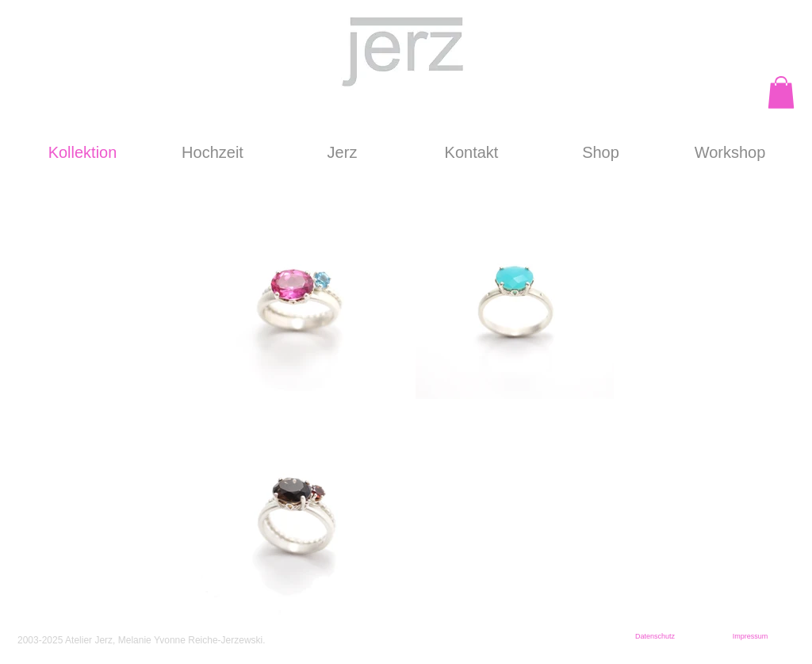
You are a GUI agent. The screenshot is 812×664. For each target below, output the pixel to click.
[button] (781, 92)
